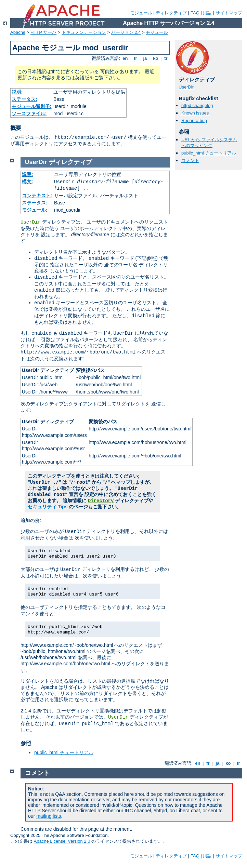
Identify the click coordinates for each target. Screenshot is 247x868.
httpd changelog (197, 105)
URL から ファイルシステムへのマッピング (209, 143)
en (125, 58)
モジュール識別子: (32, 106)
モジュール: (35, 210)
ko (156, 58)
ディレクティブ (171, 13)
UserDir (186, 87)
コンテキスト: (37, 196)
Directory (101, 501)
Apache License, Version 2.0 (62, 841)
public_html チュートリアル (209, 153)
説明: (17, 92)
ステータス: (24, 99)
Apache (18, 32)
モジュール (141, 13)
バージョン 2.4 (126, 32)
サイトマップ (229, 13)
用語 (207, 13)
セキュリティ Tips (48, 507)
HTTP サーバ (43, 32)
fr (136, 58)
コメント (190, 161)
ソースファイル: (29, 113)
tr (166, 58)
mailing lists (49, 816)
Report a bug (194, 121)
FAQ (195, 13)
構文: (28, 182)
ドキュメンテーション (84, 32)
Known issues (195, 113)
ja (145, 58)
